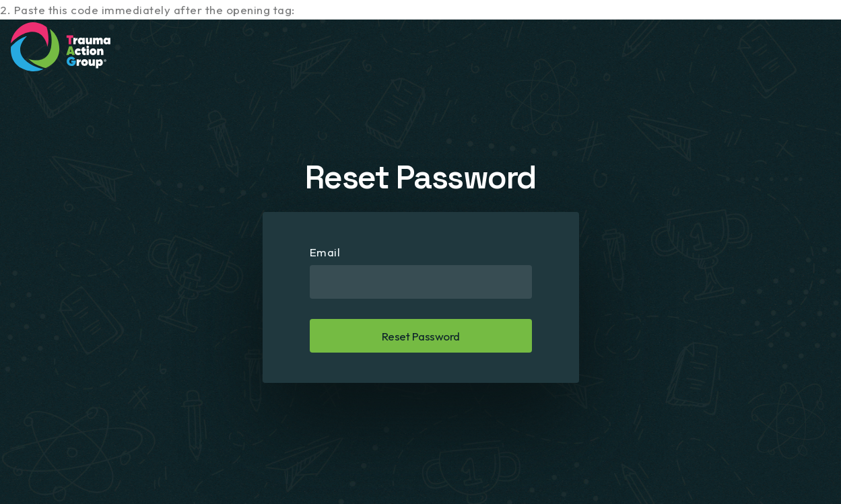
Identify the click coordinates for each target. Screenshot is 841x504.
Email (325, 252)
